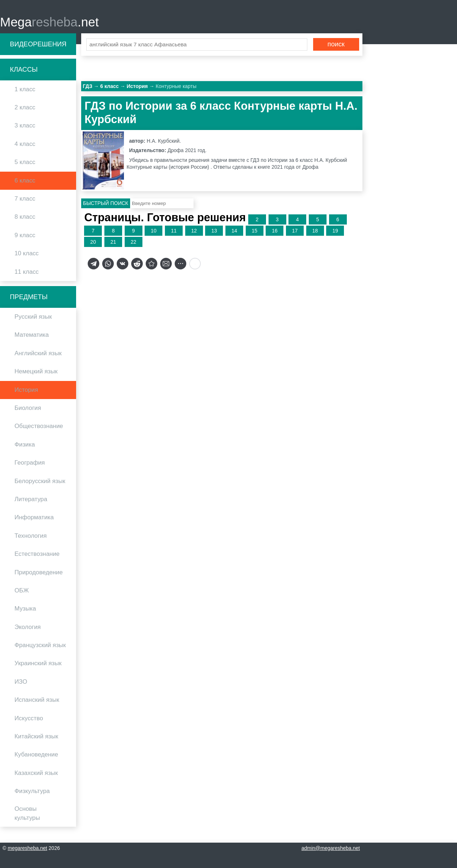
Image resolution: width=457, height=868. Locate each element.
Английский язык (38, 354)
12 (194, 231)
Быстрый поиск (106, 204)
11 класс (27, 272)
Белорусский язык (40, 481)
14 (234, 231)
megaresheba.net (27, 848)
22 (133, 242)
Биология (28, 408)
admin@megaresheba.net (331, 848)
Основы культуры (27, 813)
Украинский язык (38, 664)
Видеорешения (38, 44)
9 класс (25, 236)
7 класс (25, 199)
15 (254, 231)
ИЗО (21, 682)
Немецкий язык (36, 372)
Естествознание (37, 554)
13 (214, 231)
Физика (25, 445)
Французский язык (40, 645)
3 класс (25, 126)
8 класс (25, 217)
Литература (31, 500)
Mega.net (49, 22)
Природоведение (39, 572)
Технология (31, 536)
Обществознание (39, 426)
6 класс (25, 181)
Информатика (34, 518)
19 (335, 231)
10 (154, 231)
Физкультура (32, 791)
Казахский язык (36, 773)
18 (315, 231)
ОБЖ (22, 591)
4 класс (25, 144)
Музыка (25, 609)
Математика (32, 335)
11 (174, 231)
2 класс (25, 108)
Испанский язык (37, 700)
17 (295, 231)
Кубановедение (36, 755)
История (26, 390)
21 (113, 242)
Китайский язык (36, 737)
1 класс (25, 90)
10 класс (27, 254)
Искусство (29, 718)
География (30, 463)
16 (275, 231)
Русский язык (33, 317)
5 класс (25, 162)
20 (93, 242)
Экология (28, 627)
